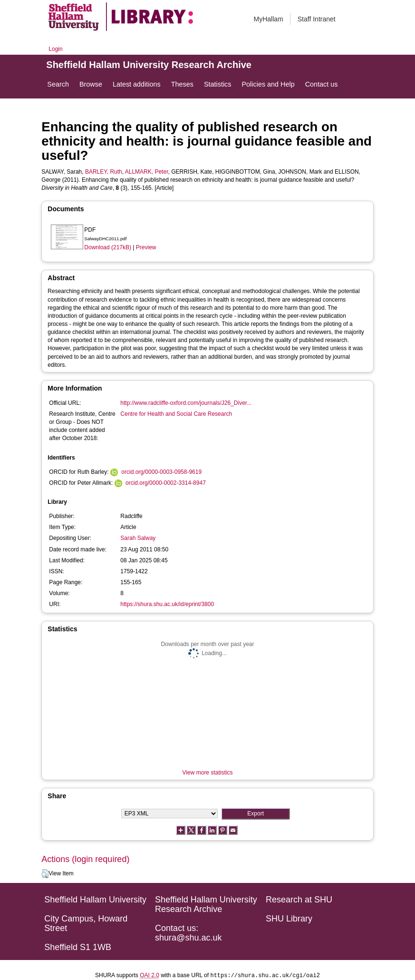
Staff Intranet (317, 19)
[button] (45, 874)
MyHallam (269, 19)
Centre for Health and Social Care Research (176, 414)
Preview (146, 247)
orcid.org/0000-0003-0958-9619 (161, 472)
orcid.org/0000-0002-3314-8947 (166, 483)
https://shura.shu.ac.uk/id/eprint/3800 (167, 604)
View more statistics (208, 773)
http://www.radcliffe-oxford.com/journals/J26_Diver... (186, 403)
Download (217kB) (108, 247)
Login (55, 49)
